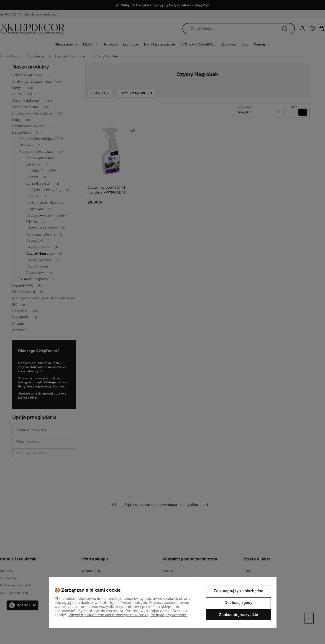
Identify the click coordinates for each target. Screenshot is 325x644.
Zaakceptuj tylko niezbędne (238, 591)
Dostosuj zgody (238, 603)
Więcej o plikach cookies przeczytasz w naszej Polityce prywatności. (128, 615)
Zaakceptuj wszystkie (238, 615)
